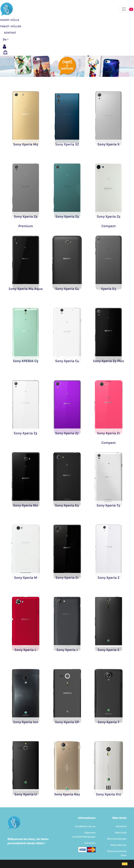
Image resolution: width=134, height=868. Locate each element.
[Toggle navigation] (124, 9)
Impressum (90, 843)
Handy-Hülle (10, 20)
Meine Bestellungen (117, 839)
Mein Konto (121, 833)
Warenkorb (121, 826)
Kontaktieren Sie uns (85, 826)
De (5, 39)
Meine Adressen (119, 845)
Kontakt (10, 33)
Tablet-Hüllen (11, 26)
